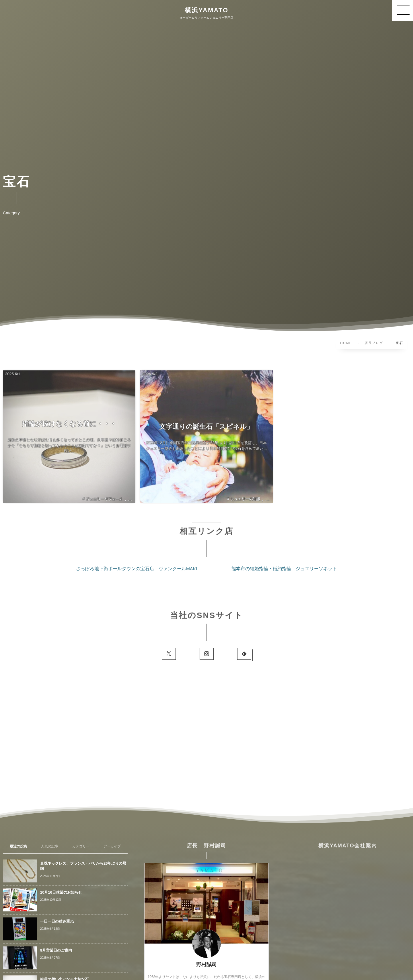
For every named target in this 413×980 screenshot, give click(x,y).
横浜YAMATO (207, 10)
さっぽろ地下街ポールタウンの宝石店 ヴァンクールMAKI (137, 569)
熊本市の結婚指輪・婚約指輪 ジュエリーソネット (284, 569)
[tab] (18, 847)
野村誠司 (206, 965)
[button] (403, 10)
